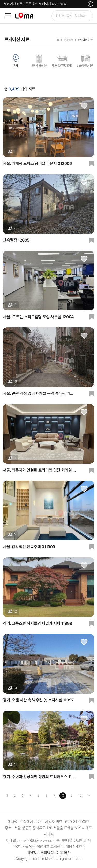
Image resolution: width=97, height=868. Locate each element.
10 (80, 796)
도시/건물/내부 (39, 60)
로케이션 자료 (85, 40)
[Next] (89, 796)
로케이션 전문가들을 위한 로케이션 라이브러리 (35, 4)
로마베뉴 (68, 40)
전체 (16, 60)
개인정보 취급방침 (40, 853)
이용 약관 (63, 853)
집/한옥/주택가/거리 (62, 60)
